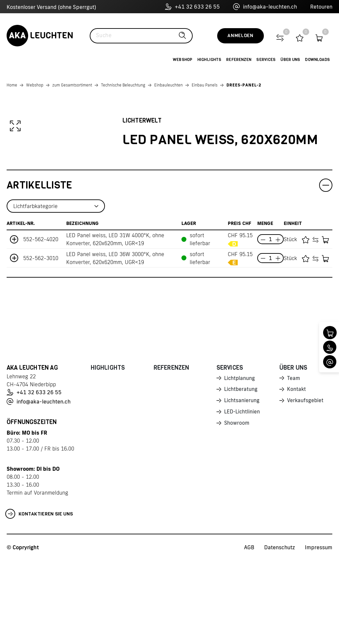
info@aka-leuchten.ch (265, 7)
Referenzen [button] (239, 60)
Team (294, 462)
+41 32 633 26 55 (192, 7)
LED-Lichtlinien (242, 497)
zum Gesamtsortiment (72, 85)
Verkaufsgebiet (306, 485)
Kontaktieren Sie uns (39, 598)
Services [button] (266, 60)
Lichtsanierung (242, 485)
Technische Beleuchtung (123, 85)
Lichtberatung (241, 474)
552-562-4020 (41, 323)
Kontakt (297, 474)
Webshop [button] (183, 60)
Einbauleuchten (169, 85)
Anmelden (241, 36)
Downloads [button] (317, 60)
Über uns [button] (290, 60)
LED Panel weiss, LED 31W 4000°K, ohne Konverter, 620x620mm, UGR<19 (115, 323)
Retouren (321, 7)
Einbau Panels (205, 85)
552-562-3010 (41, 342)
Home (12, 85)
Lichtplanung (240, 462)
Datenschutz (280, 631)
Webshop (35, 85)
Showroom (237, 509)
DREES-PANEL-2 (244, 85)
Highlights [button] (209, 60)
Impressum (319, 631)
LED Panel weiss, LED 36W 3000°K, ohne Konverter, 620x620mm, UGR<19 (115, 342)
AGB (249, 631)
